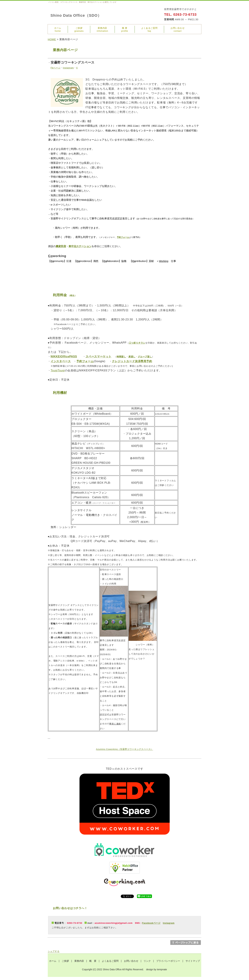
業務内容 (79, 961)
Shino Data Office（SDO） (76, 15)
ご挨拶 (65, 961)
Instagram (169, 923)
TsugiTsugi (58, 370)
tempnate (162, 969)
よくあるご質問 (110, 961)
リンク (147, 961)
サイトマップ (193, 961)
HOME (52, 39)
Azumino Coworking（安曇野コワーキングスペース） (124, 749)
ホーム (53, 961)
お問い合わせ (131, 961)
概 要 (93, 961)
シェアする (54, 951)
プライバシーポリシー (168, 961)
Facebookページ (151, 923)
